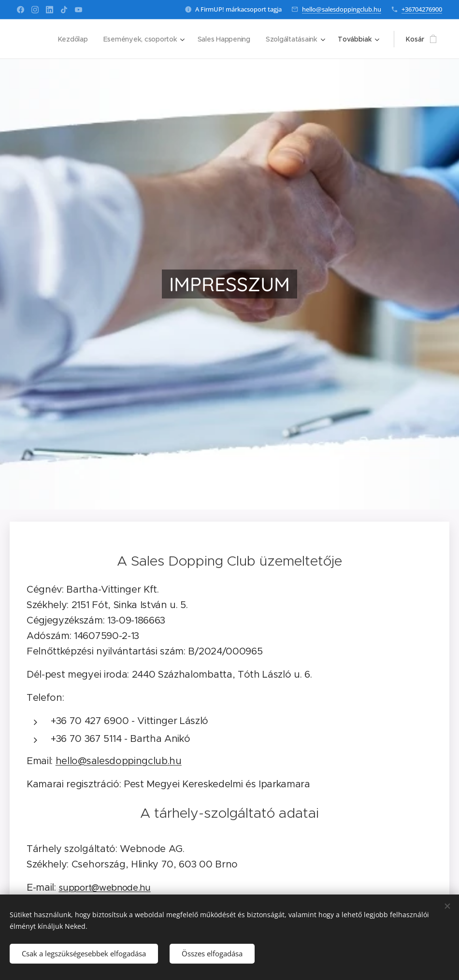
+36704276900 (422, 9)
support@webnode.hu (104, 888)
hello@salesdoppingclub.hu (342, 9)
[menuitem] (71, 39)
